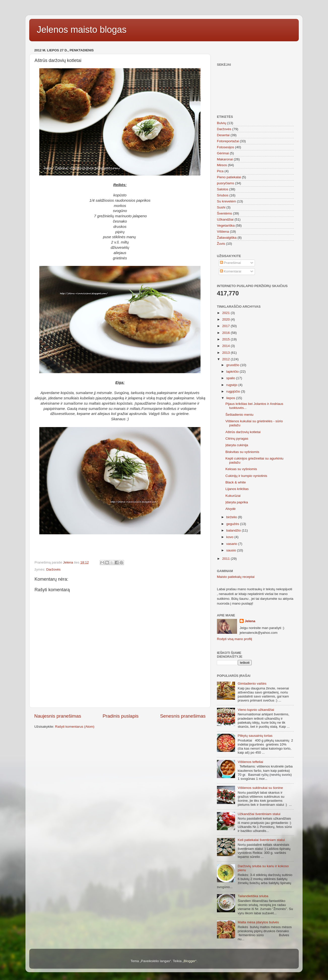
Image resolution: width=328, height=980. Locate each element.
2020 (226, 319)
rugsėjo (232, 385)
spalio (231, 378)
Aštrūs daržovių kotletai (243, 432)
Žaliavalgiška (227, 238)
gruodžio (233, 365)
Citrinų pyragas (237, 439)
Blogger (190, 961)
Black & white (236, 482)
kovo (230, 537)
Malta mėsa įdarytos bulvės (258, 922)
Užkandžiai (225, 219)
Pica (220, 171)
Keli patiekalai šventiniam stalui (261, 840)
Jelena (250, 621)
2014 (226, 346)
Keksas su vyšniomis (241, 469)
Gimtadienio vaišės (252, 684)
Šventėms (224, 213)
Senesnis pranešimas (183, 716)
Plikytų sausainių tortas (255, 736)
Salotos (223, 189)
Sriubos (223, 195)
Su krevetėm (226, 201)
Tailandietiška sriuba (253, 896)
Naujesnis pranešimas (58, 716)
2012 (226, 359)
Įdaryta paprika (237, 502)
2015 (226, 339)
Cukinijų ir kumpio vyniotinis (246, 476)
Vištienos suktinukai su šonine (260, 788)
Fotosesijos (225, 147)
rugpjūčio (234, 391)
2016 (226, 333)
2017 (226, 326)
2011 (226, 559)
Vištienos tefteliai (250, 762)
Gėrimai (223, 153)
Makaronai (225, 159)
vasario (232, 544)
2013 (226, 353)
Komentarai (231, 271)
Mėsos (222, 165)
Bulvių (222, 123)
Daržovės (54, 569)
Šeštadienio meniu (239, 415)
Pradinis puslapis (121, 716)
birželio (232, 517)
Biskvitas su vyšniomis (242, 452)
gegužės (233, 524)
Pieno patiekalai (229, 177)
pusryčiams (225, 183)
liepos (231, 398)
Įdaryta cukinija (237, 445)
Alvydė (231, 509)
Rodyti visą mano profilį (235, 639)
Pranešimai (230, 263)
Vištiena (223, 232)
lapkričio (233, 372)
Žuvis (221, 244)
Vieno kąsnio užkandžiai (256, 710)
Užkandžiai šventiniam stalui (259, 814)
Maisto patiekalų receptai (236, 577)
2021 (226, 313)
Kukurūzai (233, 496)
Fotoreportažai (228, 141)
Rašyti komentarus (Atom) (75, 727)
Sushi (221, 207)
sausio (232, 550)
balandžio (234, 530)
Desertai (223, 135)
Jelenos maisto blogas (82, 30)
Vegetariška (226, 225)
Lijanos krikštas (237, 489)
